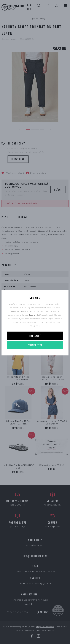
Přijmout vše (35, 345)
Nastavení (35, 336)
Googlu (32, 315)
